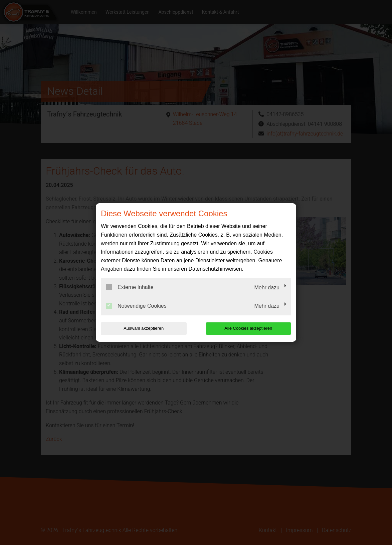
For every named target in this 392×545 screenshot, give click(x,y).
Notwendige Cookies (136, 306)
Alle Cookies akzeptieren (248, 328)
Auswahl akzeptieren (144, 328)
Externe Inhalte (130, 287)
